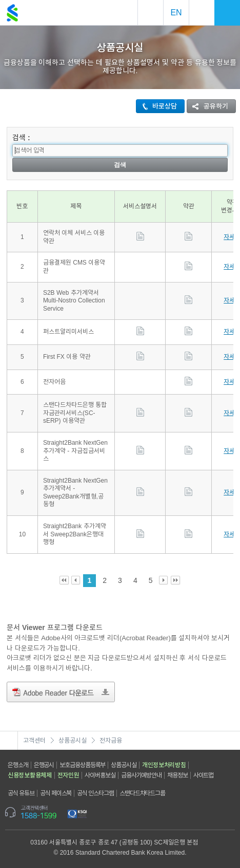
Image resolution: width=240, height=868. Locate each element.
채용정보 (177, 775)
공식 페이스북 (56, 793)
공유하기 (208, 106)
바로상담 (157, 106)
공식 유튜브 (21, 793)
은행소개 (18, 765)
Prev (76, 581)
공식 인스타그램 (95, 793)
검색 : (21, 138)
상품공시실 (73, 741)
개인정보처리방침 (164, 765)
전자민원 (68, 775)
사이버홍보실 (100, 775)
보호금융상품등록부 (82, 765)
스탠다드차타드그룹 (142, 793)
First (64, 581)
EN (176, 13)
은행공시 (44, 765)
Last (176, 581)
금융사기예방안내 (141, 775)
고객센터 (34, 741)
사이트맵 (204, 775)
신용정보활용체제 (30, 775)
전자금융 (111, 741)
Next (164, 581)
